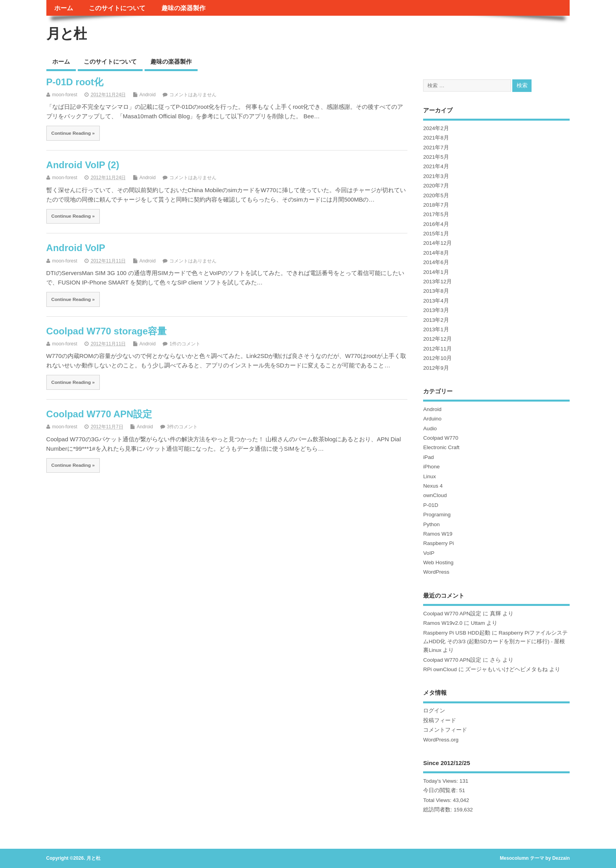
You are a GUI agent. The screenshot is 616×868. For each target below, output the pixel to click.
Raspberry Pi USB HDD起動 (457, 633)
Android (148, 95)
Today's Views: (441, 781)
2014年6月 (436, 262)
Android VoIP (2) (83, 165)
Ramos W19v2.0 (443, 623)
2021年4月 (436, 166)
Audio (430, 428)
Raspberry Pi (438, 543)
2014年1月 (436, 272)
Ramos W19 (438, 534)
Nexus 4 (433, 486)
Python (431, 524)
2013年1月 (436, 329)
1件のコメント (185, 344)
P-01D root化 (75, 82)
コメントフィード (445, 730)
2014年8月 (436, 253)
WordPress (436, 572)
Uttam (478, 623)
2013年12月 (437, 282)
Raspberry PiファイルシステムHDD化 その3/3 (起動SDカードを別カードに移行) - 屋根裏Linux (495, 642)
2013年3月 (436, 310)
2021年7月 (436, 148)
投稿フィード (440, 720)
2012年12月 (437, 339)
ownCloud (435, 495)
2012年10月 (437, 358)
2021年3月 (436, 176)
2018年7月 (436, 205)
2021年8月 (436, 138)
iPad (428, 457)
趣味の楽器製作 (183, 8)
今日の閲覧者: (441, 790)
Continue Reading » (73, 133)
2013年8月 (436, 291)
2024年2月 (436, 128)
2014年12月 (437, 243)
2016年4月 (436, 224)
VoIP (429, 553)
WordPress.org (441, 740)
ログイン (434, 711)
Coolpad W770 (441, 438)
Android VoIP (76, 248)
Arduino (432, 419)
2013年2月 (436, 320)
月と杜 (67, 34)
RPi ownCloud (440, 669)
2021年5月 (436, 157)
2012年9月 (436, 368)
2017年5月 (436, 214)
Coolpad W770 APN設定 (99, 414)
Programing (437, 515)
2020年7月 (436, 186)
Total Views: (438, 800)
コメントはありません (193, 95)
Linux (429, 476)
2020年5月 (436, 195)
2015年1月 (436, 234)
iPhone (431, 467)
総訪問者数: (438, 810)
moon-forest (65, 95)
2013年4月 (436, 301)
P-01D (431, 505)
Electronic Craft (441, 447)
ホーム (64, 8)
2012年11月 (437, 349)
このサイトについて (117, 8)
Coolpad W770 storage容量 (107, 331)
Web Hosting (438, 562)
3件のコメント (182, 427)
